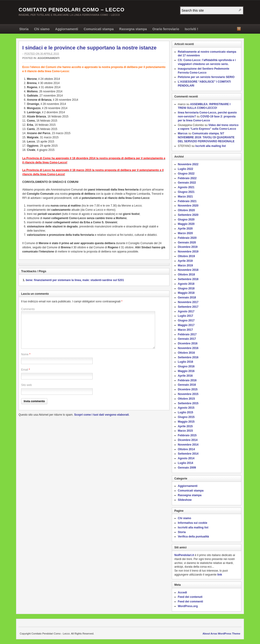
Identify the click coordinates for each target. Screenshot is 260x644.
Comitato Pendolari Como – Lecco (71, 10)
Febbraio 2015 (187, 435)
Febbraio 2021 (187, 201)
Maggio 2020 (186, 224)
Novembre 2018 (188, 270)
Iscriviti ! (192, 29)
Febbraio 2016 (187, 380)
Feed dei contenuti (190, 597)
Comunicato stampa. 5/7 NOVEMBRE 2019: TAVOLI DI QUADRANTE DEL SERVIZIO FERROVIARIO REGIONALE (206, 137)
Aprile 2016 (185, 376)
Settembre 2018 (188, 279)
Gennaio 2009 (187, 468)
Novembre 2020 (188, 206)
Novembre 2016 (188, 348)
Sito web (26, 385)
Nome (25, 354)
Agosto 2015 (186, 408)
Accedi (182, 592)
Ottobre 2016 (186, 353)
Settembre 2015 (188, 403)
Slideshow (185, 500)
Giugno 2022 (186, 174)
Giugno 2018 (186, 288)
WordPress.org (188, 606)
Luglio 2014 (185, 463)
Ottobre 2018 (186, 275)
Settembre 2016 (188, 357)
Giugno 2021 (186, 192)
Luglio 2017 (185, 316)
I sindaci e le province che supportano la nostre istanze (89, 48)
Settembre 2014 (188, 454)
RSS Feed (239, 29)
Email (25, 370)
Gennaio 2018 (187, 298)
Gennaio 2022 (187, 183)
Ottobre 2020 (186, 210)
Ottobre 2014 (186, 449)
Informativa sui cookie (193, 523)
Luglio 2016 (185, 362)
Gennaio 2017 (187, 339)
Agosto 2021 (186, 187)
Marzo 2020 (185, 233)
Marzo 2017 (185, 330)
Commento (28, 309)
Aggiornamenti (67, 29)
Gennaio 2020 (187, 243)
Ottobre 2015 (186, 399)
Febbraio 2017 (187, 334)
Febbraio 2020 (187, 238)
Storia (24, 29)
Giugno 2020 (186, 220)
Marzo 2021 (185, 197)
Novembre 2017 (188, 302)
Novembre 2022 (188, 164)
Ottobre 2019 (186, 256)
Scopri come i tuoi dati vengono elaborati (101, 415)
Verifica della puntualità (193, 537)
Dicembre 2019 (188, 247)
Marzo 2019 (185, 265)
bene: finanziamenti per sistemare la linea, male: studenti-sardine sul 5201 (75, 280)
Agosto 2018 (186, 284)
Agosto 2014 (186, 458)
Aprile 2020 (185, 229)
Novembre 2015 (188, 394)
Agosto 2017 (186, 311)
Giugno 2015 (186, 417)
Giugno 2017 (186, 320)
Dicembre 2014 (188, 440)
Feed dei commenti (190, 602)
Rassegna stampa (133, 29)
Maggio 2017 (186, 325)
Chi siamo (42, 29)
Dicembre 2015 (188, 389)
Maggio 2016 (186, 371)
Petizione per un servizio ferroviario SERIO (206, 77)
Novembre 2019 (188, 252)
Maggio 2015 (186, 422)
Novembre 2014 (188, 445)
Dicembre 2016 (188, 343)
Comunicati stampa (99, 29)
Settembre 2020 (188, 215)
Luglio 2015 (185, 412)
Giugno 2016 (186, 366)
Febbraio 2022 (187, 178)
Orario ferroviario (166, 29)
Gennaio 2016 (187, 385)
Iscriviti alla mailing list (210, 146)
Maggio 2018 (186, 293)
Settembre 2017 (188, 307)
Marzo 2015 (185, 431)
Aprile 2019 (185, 261)
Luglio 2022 (185, 169)
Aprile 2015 (185, 426)
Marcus (183, 133)
